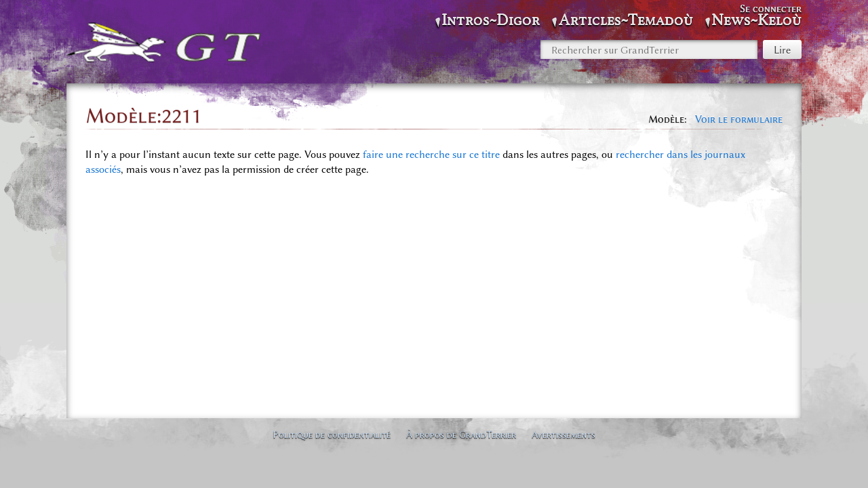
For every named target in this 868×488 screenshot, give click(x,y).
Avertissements (564, 434)
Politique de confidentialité (332, 434)
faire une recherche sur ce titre (431, 155)
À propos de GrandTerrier (461, 434)
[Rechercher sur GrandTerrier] (649, 49)
